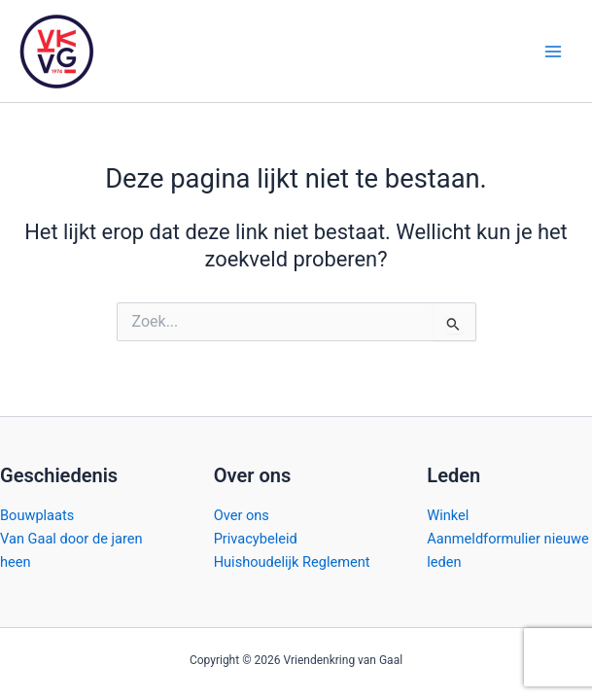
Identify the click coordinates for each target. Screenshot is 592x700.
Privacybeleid (256, 539)
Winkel (448, 515)
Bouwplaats (37, 515)
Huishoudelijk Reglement (292, 562)
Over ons (242, 515)
